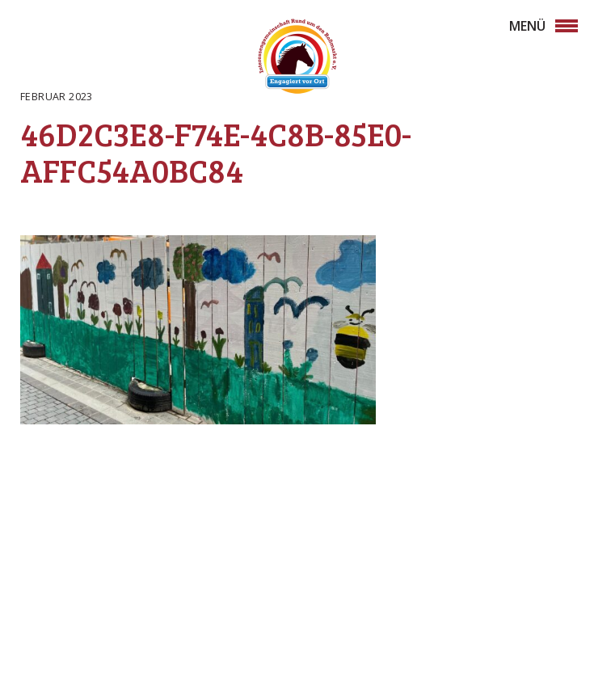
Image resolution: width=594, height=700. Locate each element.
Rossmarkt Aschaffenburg (297, 59)
